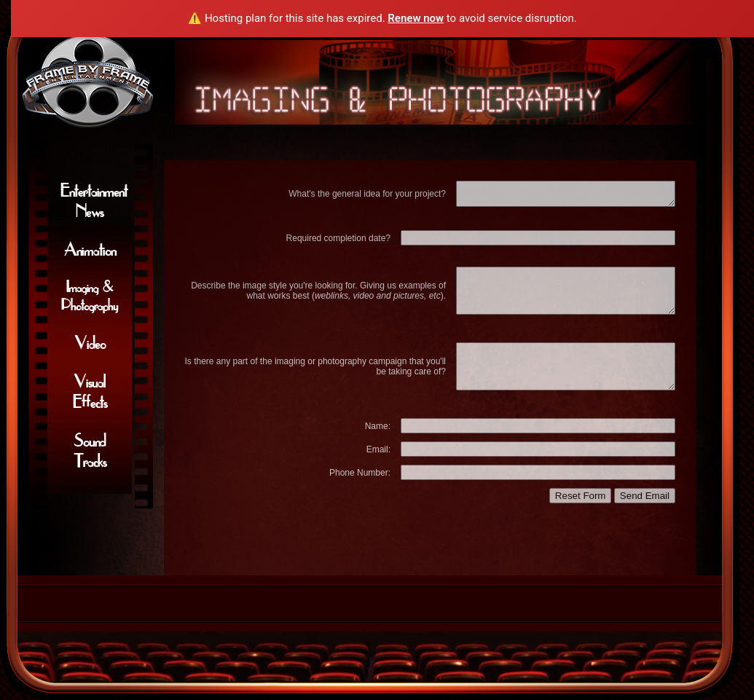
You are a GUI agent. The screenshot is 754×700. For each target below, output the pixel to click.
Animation (90, 250)
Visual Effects (90, 392)
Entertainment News (94, 201)
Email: (378, 449)
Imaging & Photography (90, 296)
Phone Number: (360, 473)
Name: (378, 426)
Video (90, 343)
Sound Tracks (90, 451)
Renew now (416, 18)
